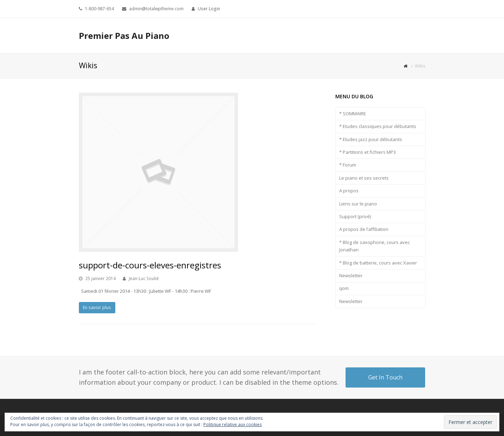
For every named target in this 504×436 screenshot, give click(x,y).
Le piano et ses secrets (364, 178)
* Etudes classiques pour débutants (378, 126)
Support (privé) (355, 216)
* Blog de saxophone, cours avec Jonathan (375, 246)
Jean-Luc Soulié (144, 278)
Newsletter (351, 275)
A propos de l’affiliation (364, 229)
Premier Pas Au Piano (124, 36)
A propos (349, 191)
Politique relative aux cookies (233, 425)
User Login (209, 9)
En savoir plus (97, 307)
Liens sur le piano (358, 204)
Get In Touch (385, 377)
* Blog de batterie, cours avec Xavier (378, 263)
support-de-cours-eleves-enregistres (150, 265)
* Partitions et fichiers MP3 (367, 152)
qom (344, 288)
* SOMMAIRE (353, 114)
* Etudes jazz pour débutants (371, 139)
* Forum (348, 165)
